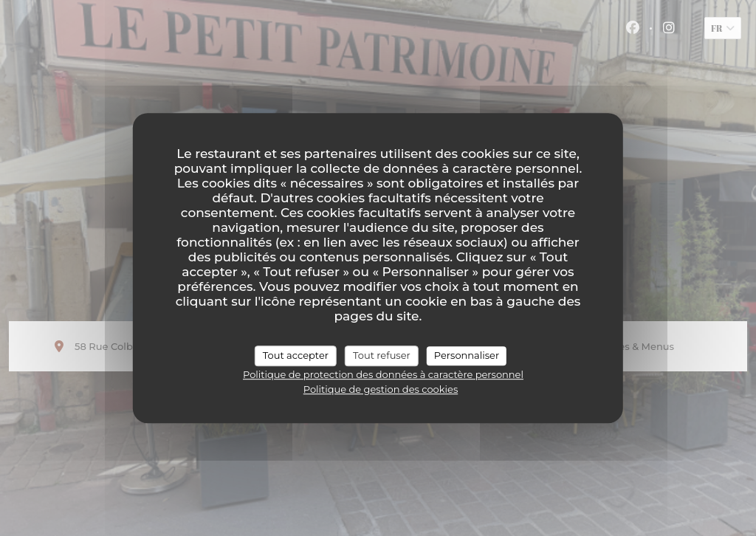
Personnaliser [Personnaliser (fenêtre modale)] (467, 355)
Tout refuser (382, 355)
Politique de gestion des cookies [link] (381, 389)
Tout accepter (296, 355)
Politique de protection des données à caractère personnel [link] (383, 374)
